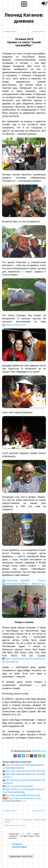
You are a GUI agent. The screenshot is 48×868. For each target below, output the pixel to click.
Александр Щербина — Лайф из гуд (23, 584)
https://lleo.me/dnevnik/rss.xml (24, 798)
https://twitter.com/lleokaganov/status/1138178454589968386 (24, 791)
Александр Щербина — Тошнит (24, 580)
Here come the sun (14, 325)
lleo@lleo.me (39, 751)
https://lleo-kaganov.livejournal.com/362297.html (24, 775)
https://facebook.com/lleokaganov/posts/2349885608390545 (23, 766)
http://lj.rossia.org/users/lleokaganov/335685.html (24, 782)
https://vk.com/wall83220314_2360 (22, 795)
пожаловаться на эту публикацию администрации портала (25, 821)
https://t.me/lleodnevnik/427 (19, 786)
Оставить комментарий (20, 845)
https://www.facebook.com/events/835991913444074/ (24, 660)
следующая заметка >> (39, 31)
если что (23, 801)
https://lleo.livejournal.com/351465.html (25, 771)
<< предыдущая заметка (9, 31)
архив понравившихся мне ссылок (15, 825)
